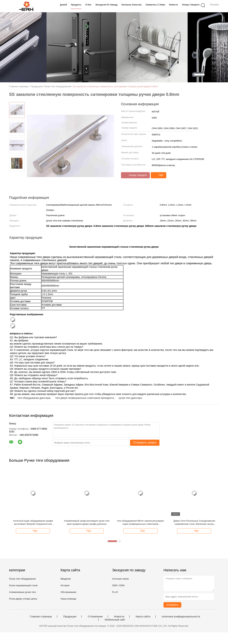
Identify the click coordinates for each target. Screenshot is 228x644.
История (65, 585)
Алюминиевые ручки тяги (22, 592)
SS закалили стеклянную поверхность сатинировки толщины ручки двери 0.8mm (115, 86)
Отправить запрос (145, 442)
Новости (173, 5)
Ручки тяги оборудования (22, 579)
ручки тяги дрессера (130, 398)
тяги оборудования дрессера (34, 398)
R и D (115, 592)
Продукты (76, 5)
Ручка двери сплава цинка (23, 599)
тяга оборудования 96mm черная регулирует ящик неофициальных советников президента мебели (141, 523)
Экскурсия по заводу (106, 5)
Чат (159, 175)
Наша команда (68, 599)
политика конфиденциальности (181, 617)
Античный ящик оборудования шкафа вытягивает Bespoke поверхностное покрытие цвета (33, 523)
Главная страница (41, 617)
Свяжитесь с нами (155, 5)
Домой (63, 5)
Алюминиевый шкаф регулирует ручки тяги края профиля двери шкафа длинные (87, 522)
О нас (88, 5)
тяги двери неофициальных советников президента (84, 398)
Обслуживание (68, 592)
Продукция (70, 617)
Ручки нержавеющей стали (23, 585)
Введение (66, 579)
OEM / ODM (118, 585)
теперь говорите (191, 5)
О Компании (95, 617)
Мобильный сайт (115, 620)
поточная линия (120, 579)
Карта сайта (143, 617)
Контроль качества (131, 5)
